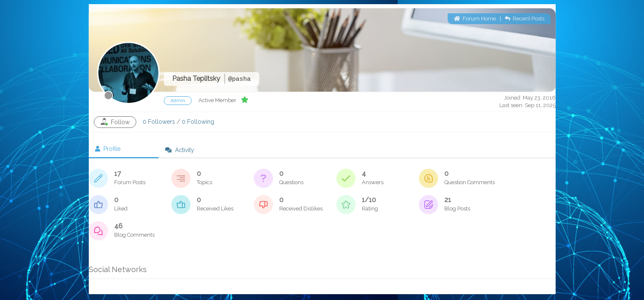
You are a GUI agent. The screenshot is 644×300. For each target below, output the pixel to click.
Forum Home (475, 19)
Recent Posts (525, 19)
